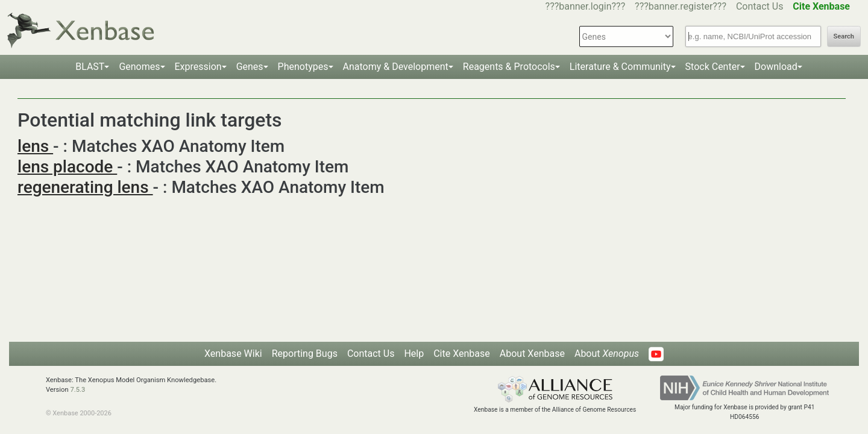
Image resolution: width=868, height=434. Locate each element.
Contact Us (760, 6)
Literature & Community (620, 67)
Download (776, 67)
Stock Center (713, 67)
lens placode (67, 167)
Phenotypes (303, 67)
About (607, 354)
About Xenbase (532, 354)
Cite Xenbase (462, 354)
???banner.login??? (586, 6)
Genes (250, 67)
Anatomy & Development (396, 67)
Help (414, 354)
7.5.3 (77, 390)
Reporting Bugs (305, 354)
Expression (198, 67)
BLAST (90, 67)
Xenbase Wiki (233, 354)
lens (35, 146)
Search (844, 36)
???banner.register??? (681, 6)
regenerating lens (85, 187)
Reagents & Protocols (509, 67)
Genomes (139, 67)
